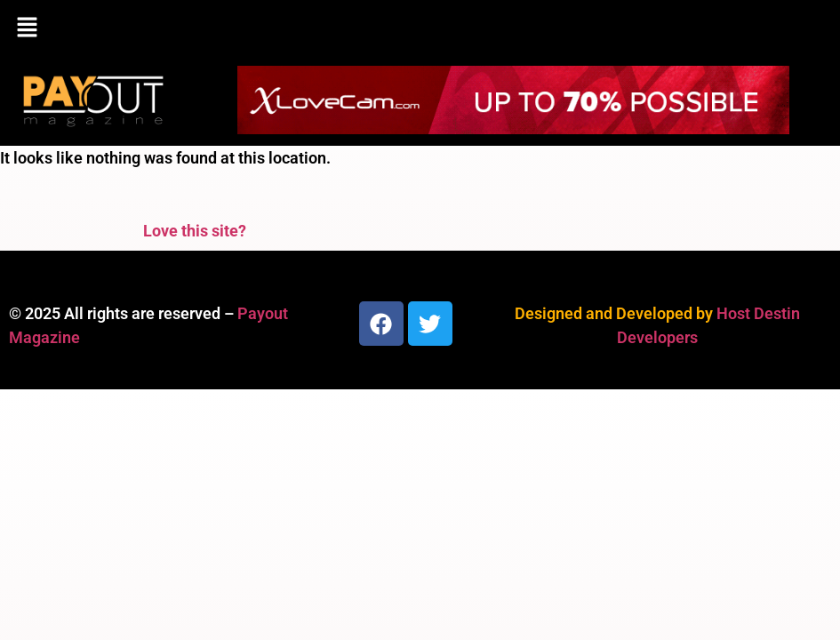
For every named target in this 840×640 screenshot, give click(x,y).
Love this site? (195, 231)
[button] (420, 28)
